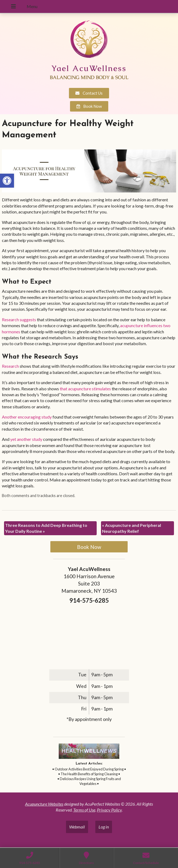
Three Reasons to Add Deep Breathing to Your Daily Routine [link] (46, 528)
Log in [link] (104, 827)
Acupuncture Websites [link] (44, 804)
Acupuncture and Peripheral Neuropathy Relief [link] (132, 528)
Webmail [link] (77, 827)
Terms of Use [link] (84, 810)
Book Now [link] (89, 547)
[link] (7, 181)
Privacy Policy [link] (109, 810)
